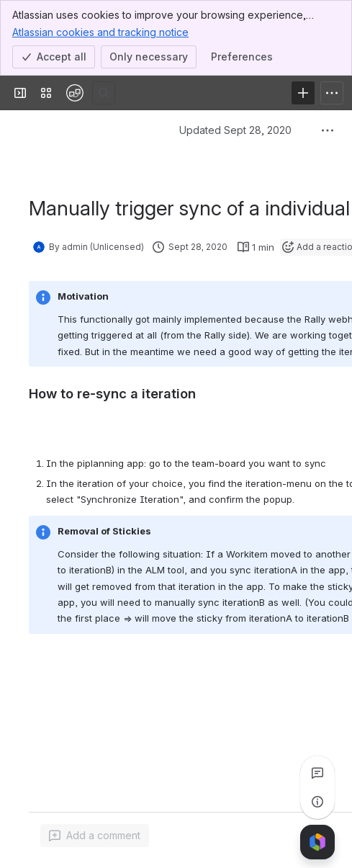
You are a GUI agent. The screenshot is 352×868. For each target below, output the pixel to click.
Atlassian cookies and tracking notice (100, 32)
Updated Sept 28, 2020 (235, 130)
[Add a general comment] (95, 836)
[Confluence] (75, 93)
